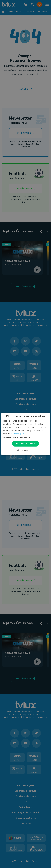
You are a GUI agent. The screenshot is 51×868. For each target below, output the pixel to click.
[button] (25, 438)
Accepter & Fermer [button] (26, 444)
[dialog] (25, 434)
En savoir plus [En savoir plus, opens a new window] (18, 433)
